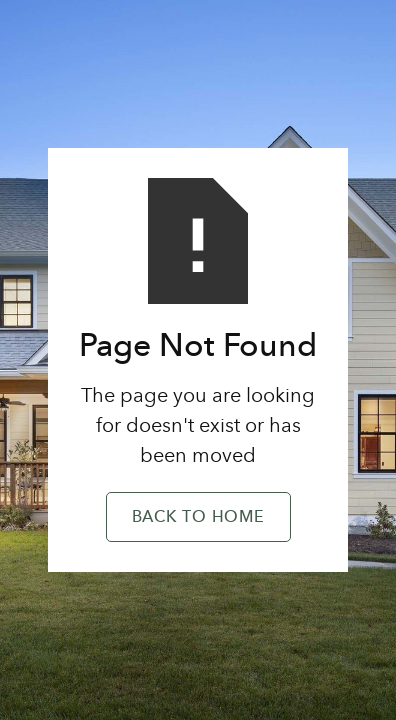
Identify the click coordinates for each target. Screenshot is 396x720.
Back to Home (198, 518)
